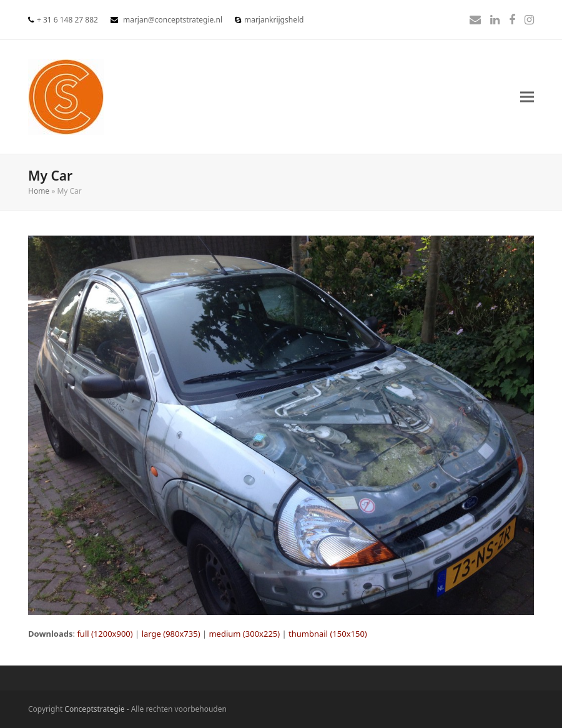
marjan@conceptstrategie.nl (173, 20)
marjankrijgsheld (274, 20)
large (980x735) (171, 634)
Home (39, 191)
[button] (527, 97)
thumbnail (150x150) (328, 634)
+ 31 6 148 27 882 (67, 20)
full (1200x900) (105, 634)
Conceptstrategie (94, 709)
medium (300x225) (244, 634)
